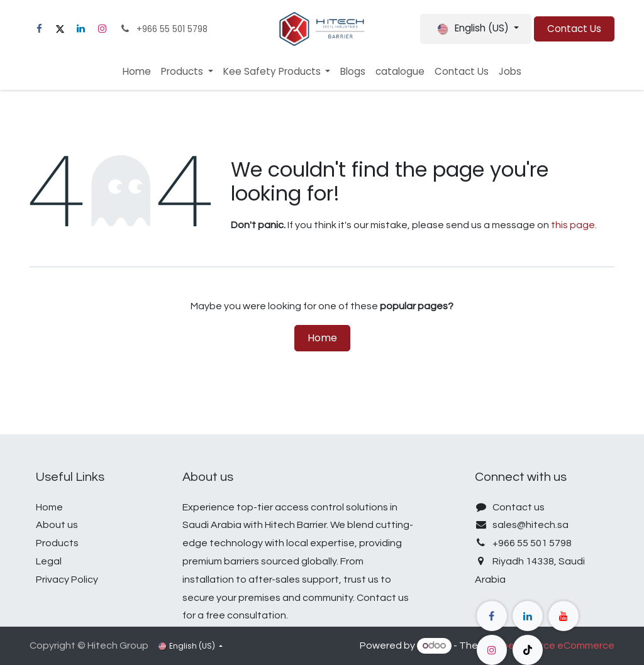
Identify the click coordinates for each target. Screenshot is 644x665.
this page (573, 225)
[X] (60, 29)
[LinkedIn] (81, 29)
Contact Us (574, 29)
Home (322, 338)
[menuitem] (137, 71)
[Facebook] (39, 29)
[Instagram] (102, 29)
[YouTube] (563, 616)
